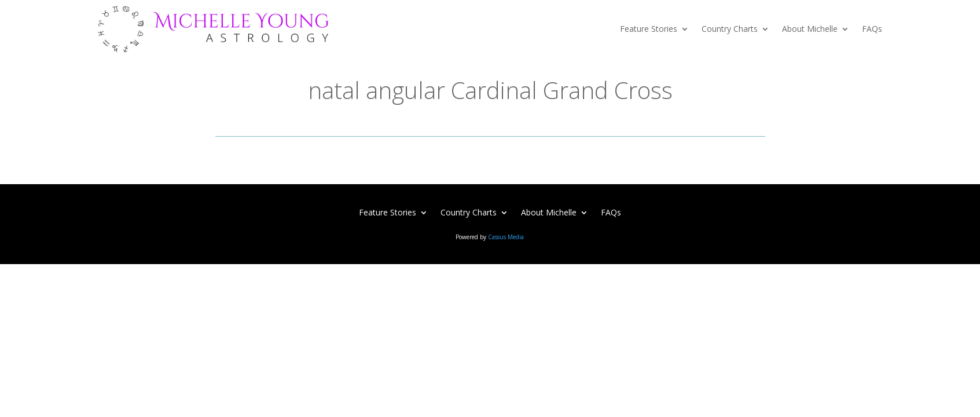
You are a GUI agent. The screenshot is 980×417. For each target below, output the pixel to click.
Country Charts (730, 29)
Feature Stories (649, 29)
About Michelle (810, 29)
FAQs (872, 29)
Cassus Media (506, 237)
